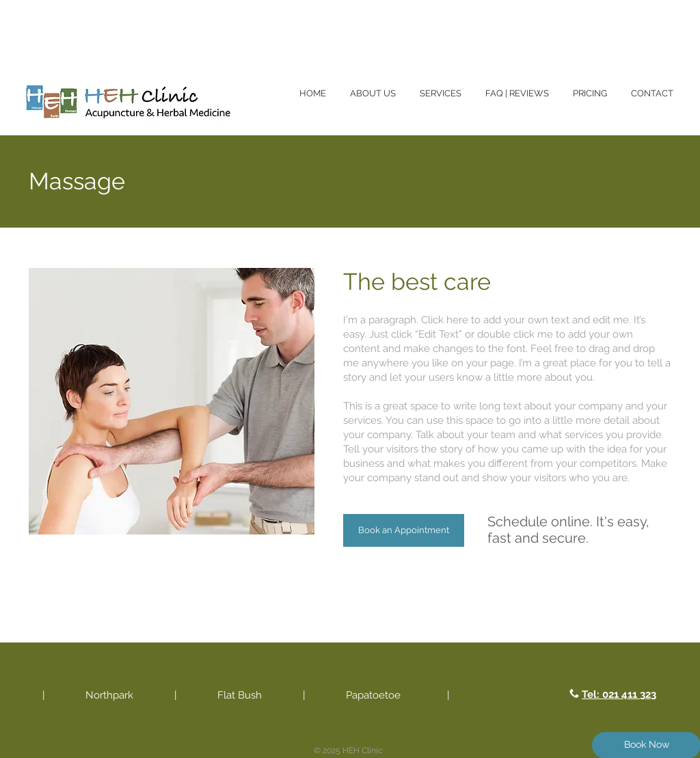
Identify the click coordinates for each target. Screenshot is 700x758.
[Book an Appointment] (404, 530)
